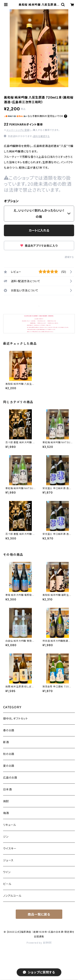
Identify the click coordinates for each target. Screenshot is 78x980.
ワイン (7, 872)
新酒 (6, 742)
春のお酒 (9, 730)
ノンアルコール (12, 896)
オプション (11, 201)
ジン (6, 837)
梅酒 (6, 813)
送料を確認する (41, 136)
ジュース (8, 860)
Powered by (39, 943)
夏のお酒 (9, 766)
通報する (69, 257)
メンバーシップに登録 (18, 130)
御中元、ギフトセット (16, 718)
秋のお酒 (9, 754)
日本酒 (7, 789)
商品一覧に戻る (39, 914)
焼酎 (6, 801)
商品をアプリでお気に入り (39, 246)
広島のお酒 (10, 778)
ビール (7, 884)
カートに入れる (39, 230)
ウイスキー (10, 848)
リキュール (10, 825)
